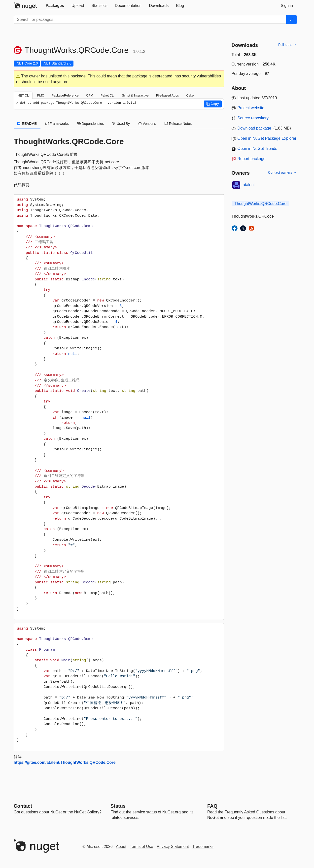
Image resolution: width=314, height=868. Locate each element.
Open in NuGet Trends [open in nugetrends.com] (257, 149)
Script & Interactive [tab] (135, 95)
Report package (252, 159)
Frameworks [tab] (57, 124)
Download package (254, 128)
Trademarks (203, 847)
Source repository (253, 118)
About (121, 847)
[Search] (291, 20)
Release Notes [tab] (178, 124)
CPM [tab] (90, 95)
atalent (249, 185)
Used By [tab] (121, 124)
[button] (213, 104)
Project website (251, 108)
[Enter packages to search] (150, 20)
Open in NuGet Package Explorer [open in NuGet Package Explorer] (267, 138)
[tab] (55, 6)
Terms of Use (141, 847)
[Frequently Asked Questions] (212, 806)
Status (118, 806)
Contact (23, 806)
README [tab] (27, 124)
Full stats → (287, 45)
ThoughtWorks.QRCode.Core (261, 204)
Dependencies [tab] (90, 124)
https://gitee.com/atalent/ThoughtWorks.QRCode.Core (65, 762)
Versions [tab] (147, 124)
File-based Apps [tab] (168, 95)
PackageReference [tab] (65, 95)
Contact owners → (282, 172)
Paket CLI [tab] (107, 95)
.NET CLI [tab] (23, 95)
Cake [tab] (190, 95)
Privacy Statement (173, 847)
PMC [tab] (40, 95)
